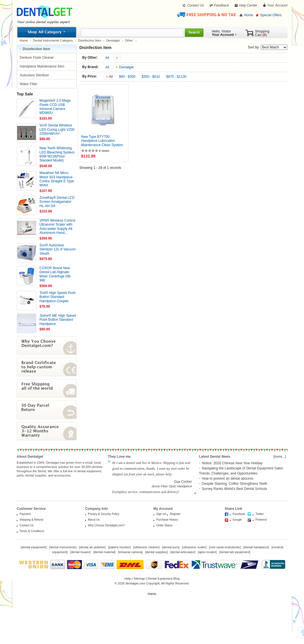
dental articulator (183, 552)
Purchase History (167, 520)
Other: (129, 40)
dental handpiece (256, 547)
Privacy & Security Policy (104, 514)
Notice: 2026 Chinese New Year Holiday (232, 463)
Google (237, 520)
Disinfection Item (90, 40)
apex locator (207, 552)
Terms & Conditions (32, 531)
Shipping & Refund (31, 520)
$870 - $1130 (176, 77)
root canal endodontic (225, 547)
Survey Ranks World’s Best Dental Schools (235, 489)
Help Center (248, 5)
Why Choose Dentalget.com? (107, 525)
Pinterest (261, 520)
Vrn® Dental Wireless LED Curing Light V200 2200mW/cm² (57, 129)
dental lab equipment (235, 552)
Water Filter (29, 84)
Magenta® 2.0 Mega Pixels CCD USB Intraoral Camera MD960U (55, 107)
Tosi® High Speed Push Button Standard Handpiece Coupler (58, 297)
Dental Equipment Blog (164, 578)
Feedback (222, 5)
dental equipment (34, 547)
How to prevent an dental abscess (228, 479)
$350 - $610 (151, 77)
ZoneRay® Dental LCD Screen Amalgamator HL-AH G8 (57, 202)
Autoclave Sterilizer (35, 75)
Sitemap (139, 578)
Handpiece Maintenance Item (43, 66)
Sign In (161, 514)
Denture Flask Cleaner (37, 58)
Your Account (277, 5)
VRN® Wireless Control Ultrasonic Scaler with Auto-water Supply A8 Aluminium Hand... (58, 227)
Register (175, 514)
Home (248, 15)
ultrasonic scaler (194, 547)
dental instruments (63, 547)
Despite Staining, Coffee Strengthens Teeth (235, 484)
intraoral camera (130, 552)
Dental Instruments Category (53, 40)
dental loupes (80, 552)
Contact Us (195, 5)
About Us (94, 520)
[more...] (279, 457)
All (107, 58)
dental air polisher (92, 547)
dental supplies (156, 552)
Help (128, 578)
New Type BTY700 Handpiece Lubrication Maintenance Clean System (102, 141)
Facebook (239, 514)
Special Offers (271, 15)
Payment (25, 514)
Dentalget (113, 40)
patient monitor (120, 547)
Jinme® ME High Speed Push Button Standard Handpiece (58, 320)
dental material (104, 552)
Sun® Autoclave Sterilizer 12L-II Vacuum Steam (58, 249)
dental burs (171, 547)
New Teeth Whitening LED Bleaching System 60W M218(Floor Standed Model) (57, 154)
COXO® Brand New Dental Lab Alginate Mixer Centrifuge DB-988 (56, 274)
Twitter (260, 514)
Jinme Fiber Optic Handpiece (172, 486)
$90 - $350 (127, 77)
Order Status (165, 525)
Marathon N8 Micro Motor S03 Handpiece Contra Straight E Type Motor (57, 179)
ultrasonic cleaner (146, 547)
